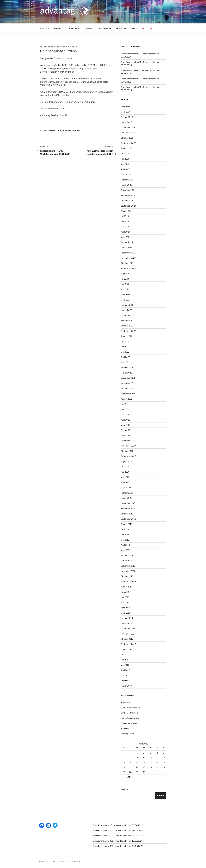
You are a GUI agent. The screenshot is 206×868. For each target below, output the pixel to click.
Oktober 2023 (127, 263)
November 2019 (128, 508)
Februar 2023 (127, 305)
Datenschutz (105, 29)
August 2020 (127, 461)
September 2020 (128, 456)
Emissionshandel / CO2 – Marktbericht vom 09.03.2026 (118, 846)
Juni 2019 (125, 534)
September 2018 (128, 582)
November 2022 (128, 321)
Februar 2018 (127, 618)
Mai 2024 (125, 227)
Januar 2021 (126, 435)
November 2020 (128, 446)
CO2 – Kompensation (130, 708)
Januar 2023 (126, 310)
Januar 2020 (126, 498)
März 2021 (126, 425)
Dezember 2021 (128, 378)
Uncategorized (127, 734)
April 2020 (125, 482)
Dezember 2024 (128, 190)
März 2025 (126, 174)
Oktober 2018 (127, 576)
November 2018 (128, 571)
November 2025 (128, 133)
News (134, 29)
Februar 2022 (127, 368)
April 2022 (125, 357)
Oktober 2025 (127, 138)
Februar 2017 (127, 681)
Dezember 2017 (128, 628)
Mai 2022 (125, 352)
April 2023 (125, 294)
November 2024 (128, 195)
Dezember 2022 (128, 315)
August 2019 (126, 524)
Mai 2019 (125, 540)
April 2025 (125, 169)
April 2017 (125, 670)
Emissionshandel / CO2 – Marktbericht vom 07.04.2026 (118, 825)
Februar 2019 (127, 555)
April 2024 (125, 232)
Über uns (74, 29)
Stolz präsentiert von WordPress (67, 861)
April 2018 (125, 608)
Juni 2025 (125, 159)
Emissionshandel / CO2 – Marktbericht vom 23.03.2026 (118, 836)
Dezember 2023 (128, 253)
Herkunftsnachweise (130, 718)
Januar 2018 (126, 623)
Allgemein (50, 131)
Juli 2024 (125, 216)
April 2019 (125, 545)
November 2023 (128, 258)
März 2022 (126, 362)
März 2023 (126, 300)
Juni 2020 (125, 472)
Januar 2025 (126, 185)
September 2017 (128, 644)
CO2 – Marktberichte (130, 713)
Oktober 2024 (127, 200)
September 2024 (128, 206)
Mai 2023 (125, 289)
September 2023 (128, 268)
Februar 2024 (127, 242)
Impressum (121, 29)
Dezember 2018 (128, 566)
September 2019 (128, 519)
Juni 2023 (125, 284)
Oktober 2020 (127, 451)
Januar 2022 (126, 373)
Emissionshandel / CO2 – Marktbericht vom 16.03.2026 (118, 841)
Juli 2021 (125, 404)
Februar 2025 (127, 180)
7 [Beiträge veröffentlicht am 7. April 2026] (130, 758)
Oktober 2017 (127, 639)
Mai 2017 (125, 665)
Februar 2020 (127, 493)
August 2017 (126, 649)
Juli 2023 (125, 279)
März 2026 (126, 112)
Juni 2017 (125, 660)
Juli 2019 (125, 529)
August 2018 (126, 587)
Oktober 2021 (127, 388)
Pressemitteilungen (129, 723)
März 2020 (126, 488)
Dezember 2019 (128, 503)
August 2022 (126, 336)
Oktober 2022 (127, 326)
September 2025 (128, 143)
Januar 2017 (126, 686)
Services (59, 29)
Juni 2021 (125, 409)
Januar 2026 (126, 122)
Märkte (44, 29)
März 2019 (126, 550)
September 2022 (128, 331)
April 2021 (125, 420)
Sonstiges (125, 728)
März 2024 (126, 237)
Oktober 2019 (127, 514)
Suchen (124, 790)
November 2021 (128, 383)
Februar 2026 (127, 117)
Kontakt (89, 29)
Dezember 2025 (128, 127)
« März (130, 777)
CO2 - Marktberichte (69, 131)
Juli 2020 (125, 467)
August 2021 (126, 399)
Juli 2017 (125, 655)
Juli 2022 (125, 341)
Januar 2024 (126, 248)
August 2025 (127, 148)
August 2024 (127, 211)
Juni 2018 (125, 597)
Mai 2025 (125, 164)
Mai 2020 (125, 477)
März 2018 (126, 613)
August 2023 (127, 274)
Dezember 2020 (128, 441)
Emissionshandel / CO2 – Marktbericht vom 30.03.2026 (118, 830)
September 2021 (128, 394)
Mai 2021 (125, 414)
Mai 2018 (125, 602)
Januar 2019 (126, 561)
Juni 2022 (125, 347)
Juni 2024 (125, 221)
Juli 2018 (125, 592)
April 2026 (125, 107)
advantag (72, 47)
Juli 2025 (125, 154)
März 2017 (126, 675)
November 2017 (128, 634)
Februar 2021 (127, 430)
